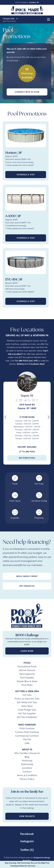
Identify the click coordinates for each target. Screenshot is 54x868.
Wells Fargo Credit (27, 576)
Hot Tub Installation (27, 717)
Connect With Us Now (27, 92)
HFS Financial (27, 586)
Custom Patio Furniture (27, 732)
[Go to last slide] (5, 418)
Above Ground (27, 670)
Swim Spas (27, 706)
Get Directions (27, 458)
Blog (27, 757)
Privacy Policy (27, 779)
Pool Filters (27, 685)
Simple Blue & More (27, 681)
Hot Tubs (27, 695)
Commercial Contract (27, 736)
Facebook (27, 834)
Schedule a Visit (26, 175)
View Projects (27, 816)
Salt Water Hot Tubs (27, 702)
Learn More (27, 651)
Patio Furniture (27, 728)
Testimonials (27, 764)
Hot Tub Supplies (27, 713)
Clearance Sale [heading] (10, 19)
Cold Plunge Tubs (27, 710)
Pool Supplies (27, 678)
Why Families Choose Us (27, 753)
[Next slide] (49, 418)
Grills (27, 743)
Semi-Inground (27, 674)
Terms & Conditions (27, 775)
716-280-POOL (21, 361)
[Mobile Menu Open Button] (48, 19)
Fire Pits (27, 739)
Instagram (27, 841)
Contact (27, 772)
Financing (27, 761)
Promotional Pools (27, 667)
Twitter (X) (27, 850)
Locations (27, 768)
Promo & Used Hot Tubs (27, 699)
